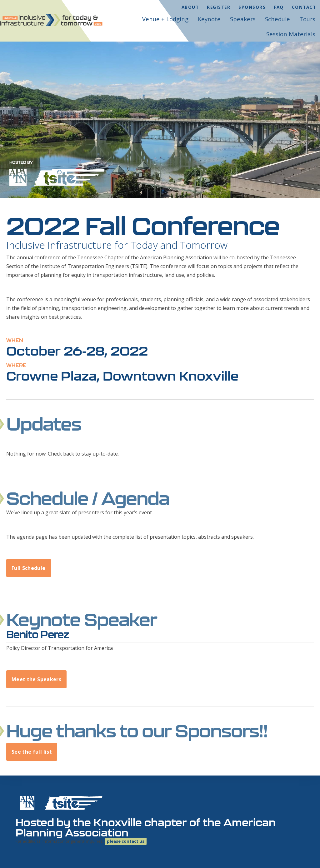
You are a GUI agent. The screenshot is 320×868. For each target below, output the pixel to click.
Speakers (243, 19)
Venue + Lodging (165, 19)
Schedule (277, 19)
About (190, 7)
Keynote (209, 19)
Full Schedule (29, 568)
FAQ (279, 7)
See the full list (32, 752)
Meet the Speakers (36, 679)
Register (219, 7)
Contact (304, 7)
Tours (307, 19)
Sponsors (252, 7)
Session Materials (291, 34)
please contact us (126, 841)
